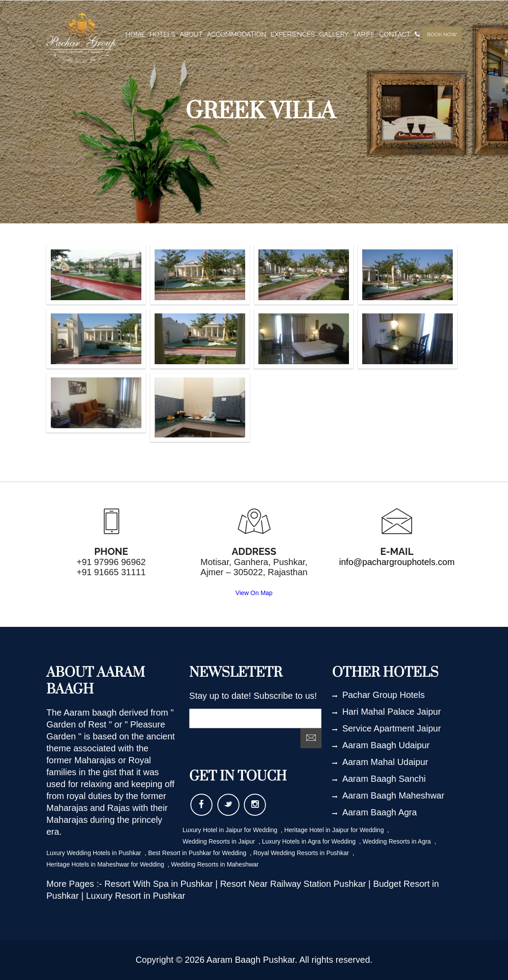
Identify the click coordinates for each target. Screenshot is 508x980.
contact (395, 34)
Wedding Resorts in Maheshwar (215, 864)
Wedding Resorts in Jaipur (220, 841)
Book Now (442, 34)
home (135, 34)
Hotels (163, 34)
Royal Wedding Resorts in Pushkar (302, 853)
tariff (364, 34)
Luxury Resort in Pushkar (136, 896)
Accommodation (237, 34)
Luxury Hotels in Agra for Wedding (310, 841)
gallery (334, 34)
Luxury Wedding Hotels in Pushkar (95, 853)
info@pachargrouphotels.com (397, 562)
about (191, 34)
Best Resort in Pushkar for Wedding (198, 853)
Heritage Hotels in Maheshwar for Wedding (106, 864)
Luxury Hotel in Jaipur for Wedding (231, 830)
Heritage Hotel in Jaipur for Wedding (335, 830)
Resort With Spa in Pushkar (160, 884)
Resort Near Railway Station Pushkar (294, 884)
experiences (293, 34)
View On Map (254, 593)
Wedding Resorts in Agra (398, 841)
